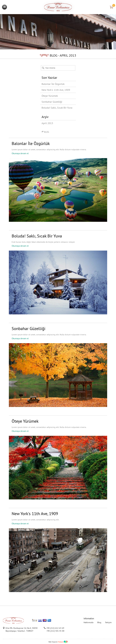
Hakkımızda (88, 622)
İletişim (108, 622)
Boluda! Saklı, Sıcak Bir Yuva (57, 108)
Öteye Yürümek (50, 96)
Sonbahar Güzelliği (52, 102)
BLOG (45, 132)
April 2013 (47, 123)
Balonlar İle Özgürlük (53, 84)
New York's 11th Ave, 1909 (56, 90)
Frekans (61, 642)
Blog (99, 622)
